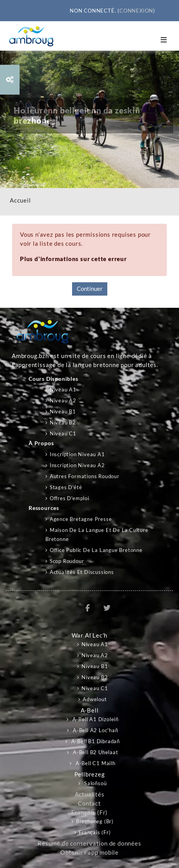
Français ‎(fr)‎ (89, 812)
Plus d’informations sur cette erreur (73, 259)
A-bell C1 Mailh (95, 763)
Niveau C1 (63, 433)
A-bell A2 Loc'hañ (95, 730)
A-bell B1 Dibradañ (95, 741)
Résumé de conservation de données (89, 843)
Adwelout (95, 699)
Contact (89, 803)
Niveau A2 (63, 400)
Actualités (90, 794)
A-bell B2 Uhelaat (95, 752)
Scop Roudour (67, 561)
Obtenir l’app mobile (89, 852)
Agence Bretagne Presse (81, 519)
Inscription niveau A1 (77, 454)
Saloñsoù (95, 783)
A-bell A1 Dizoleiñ (95, 719)
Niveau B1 (63, 411)
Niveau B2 (63, 422)
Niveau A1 (63, 389)
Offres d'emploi (70, 498)
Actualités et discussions (82, 572)
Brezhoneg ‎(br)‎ (95, 821)
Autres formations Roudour (85, 476)
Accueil (20, 200)
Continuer (90, 289)
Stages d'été (66, 487)
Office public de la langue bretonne (96, 550)
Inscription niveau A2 (77, 465)
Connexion (136, 11)
